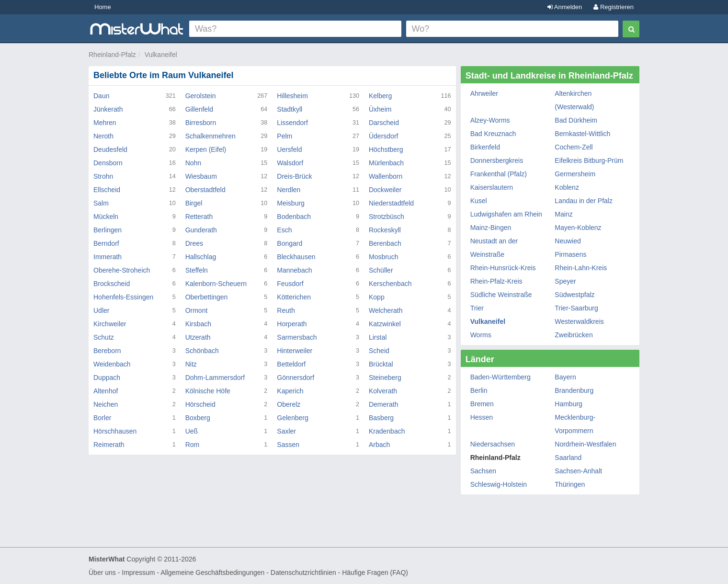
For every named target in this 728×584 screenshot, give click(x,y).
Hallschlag (201, 257)
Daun (101, 96)
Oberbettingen (207, 297)
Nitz (191, 364)
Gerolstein (201, 96)
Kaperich (290, 391)
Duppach (107, 378)
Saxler (286, 431)
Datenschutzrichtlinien (303, 573)
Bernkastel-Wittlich (582, 134)
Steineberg (385, 378)
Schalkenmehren (210, 136)
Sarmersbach (297, 337)
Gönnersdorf (296, 378)
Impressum (138, 573)
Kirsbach (198, 324)
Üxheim (380, 109)
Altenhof (106, 391)
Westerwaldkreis (579, 321)
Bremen (482, 404)
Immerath (108, 257)
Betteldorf (291, 364)
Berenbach (385, 243)
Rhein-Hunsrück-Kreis (503, 268)
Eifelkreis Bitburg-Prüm (589, 160)
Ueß (192, 431)
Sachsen (483, 471)
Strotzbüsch (387, 217)
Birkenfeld (485, 147)
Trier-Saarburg (576, 308)
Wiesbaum (201, 176)
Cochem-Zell (574, 147)
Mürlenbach (386, 163)
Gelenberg (292, 418)
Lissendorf (292, 123)
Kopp (377, 297)
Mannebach (294, 270)
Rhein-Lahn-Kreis (581, 268)
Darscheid (384, 123)
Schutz (104, 337)
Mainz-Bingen (491, 228)
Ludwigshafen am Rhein (506, 214)
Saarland (568, 458)
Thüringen (570, 484)
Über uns (102, 573)
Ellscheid (107, 190)
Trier (477, 308)
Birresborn (201, 123)
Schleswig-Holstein (499, 484)
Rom (193, 445)
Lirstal (378, 337)
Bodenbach (294, 217)
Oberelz (289, 404)
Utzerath (198, 337)
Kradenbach (387, 431)
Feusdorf (290, 284)
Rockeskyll (385, 230)
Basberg (381, 418)
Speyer (565, 281)
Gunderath (201, 230)
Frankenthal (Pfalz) (499, 174)
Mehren (105, 123)
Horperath (292, 324)
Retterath (199, 217)
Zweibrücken (574, 335)
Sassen (288, 445)
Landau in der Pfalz (584, 201)
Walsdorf (290, 163)
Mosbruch (383, 257)
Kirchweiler (110, 324)
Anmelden (565, 7)
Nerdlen (289, 190)
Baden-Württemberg (500, 377)
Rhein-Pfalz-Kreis (496, 281)
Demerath (383, 404)
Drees (194, 243)
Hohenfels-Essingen (123, 297)
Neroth (103, 136)
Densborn (108, 163)
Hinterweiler (295, 351)
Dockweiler (385, 190)
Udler (101, 310)
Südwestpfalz (574, 295)
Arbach (379, 445)
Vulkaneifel (161, 55)
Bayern (565, 377)
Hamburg (569, 404)
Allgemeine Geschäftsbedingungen (212, 573)
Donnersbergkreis (497, 160)
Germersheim (575, 174)
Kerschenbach (390, 284)
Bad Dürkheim (576, 120)
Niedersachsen (493, 444)
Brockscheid (112, 284)
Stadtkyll (290, 109)
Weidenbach (112, 364)
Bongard (290, 243)
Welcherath (386, 310)
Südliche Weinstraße (501, 295)
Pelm (284, 136)
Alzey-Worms (490, 120)
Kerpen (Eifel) (206, 149)
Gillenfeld (199, 109)
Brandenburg (574, 390)
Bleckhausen (296, 257)
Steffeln (197, 270)
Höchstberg (386, 149)
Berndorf (106, 243)
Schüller (381, 270)
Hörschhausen (115, 431)
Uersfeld (289, 149)
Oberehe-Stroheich (122, 270)
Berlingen (108, 230)
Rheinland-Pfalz (112, 55)
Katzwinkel (385, 324)
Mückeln (106, 217)
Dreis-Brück (294, 176)
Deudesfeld (110, 149)
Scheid (379, 351)
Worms (481, 335)
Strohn (103, 176)
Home (103, 7)
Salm (101, 203)
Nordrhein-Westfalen (585, 444)
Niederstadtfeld (391, 203)
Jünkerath (108, 109)
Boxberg (198, 418)
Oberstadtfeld (205, 190)
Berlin (479, 390)
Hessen (482, 417)
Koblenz (567, 187)
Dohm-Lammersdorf (215, 378)
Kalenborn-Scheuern (216, 284)
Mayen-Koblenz (578, 228)
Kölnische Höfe (208, 391)
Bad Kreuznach (493, 134)
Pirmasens (570, 254)
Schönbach (202, 351)
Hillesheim (292, 96)
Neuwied (568, 241)
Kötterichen (294, 297)
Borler (102, 418)
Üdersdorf (383, 136)
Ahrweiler (484, 93)
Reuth (286, 310)
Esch (284, 230)
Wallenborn (386, 176)
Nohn (193, 163)
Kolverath (383, 391)
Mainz (563, 214)
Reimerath (109, 445)
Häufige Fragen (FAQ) (375, 573)
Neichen (106, 404)
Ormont (197, 310)
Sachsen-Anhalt (578, 471)
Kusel (479, 201)
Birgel (194, 203)
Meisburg (291, 203)
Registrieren (614, 7)
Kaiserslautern (492, 187)
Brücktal (381, 364)
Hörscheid (200, 404)
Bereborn (107, 351)
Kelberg (380, 96)
